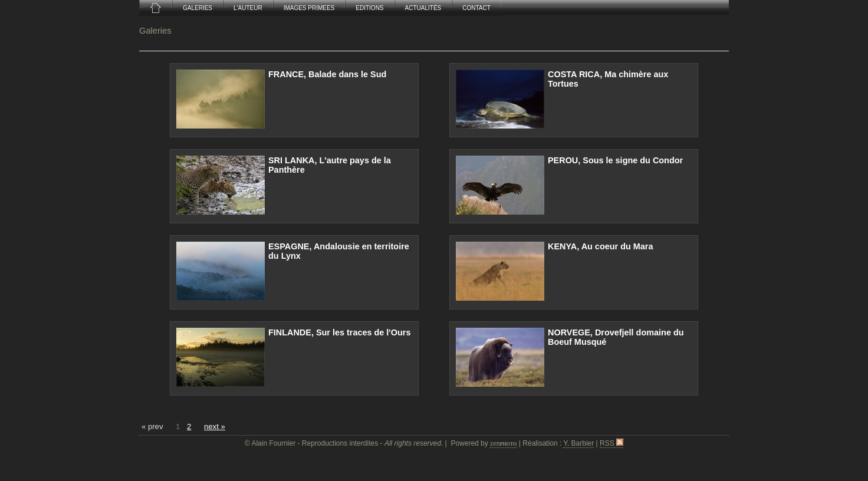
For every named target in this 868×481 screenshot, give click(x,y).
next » (215, 426)
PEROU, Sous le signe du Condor (615, 160)
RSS (611, 443)
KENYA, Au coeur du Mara (600, 246)
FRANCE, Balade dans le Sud (327, 74)
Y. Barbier (578, 443)
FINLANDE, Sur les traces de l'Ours (339, 332)
